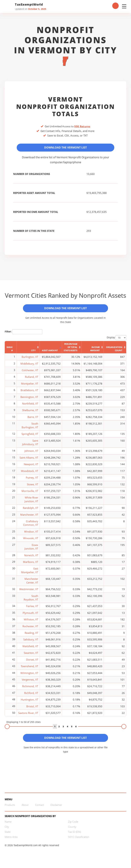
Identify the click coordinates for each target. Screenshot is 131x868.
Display (116, 341)
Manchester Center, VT (31, 584)
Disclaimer (56, 809)
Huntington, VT (29, 703)
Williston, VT (31, 622)
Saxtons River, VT (28, 716)
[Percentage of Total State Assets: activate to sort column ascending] (72, 350)
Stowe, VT (32, 487)
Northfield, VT (30, 407)
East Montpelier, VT (30, 573)
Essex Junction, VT (31, 550)
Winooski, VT (31, 541)
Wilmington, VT (29, 676)
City (7, 831)
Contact (40, 809)
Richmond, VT (30, 689)
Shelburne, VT (30, 413)
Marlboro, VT (31, 565)
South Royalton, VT (31, 601)
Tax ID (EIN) (75, 836)
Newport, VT (31, 467)
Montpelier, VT (30, 386)
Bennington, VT (29, 400)
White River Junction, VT (31, 502)
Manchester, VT (29, 517)
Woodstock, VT (30, 474)
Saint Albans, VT (29, 460)
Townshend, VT (29, 669)
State (8, 836)
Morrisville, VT (30, 494)
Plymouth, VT (30, 616)
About (25, 809)
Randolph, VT (30, 511)
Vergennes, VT (30, 683)
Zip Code (73, 826)
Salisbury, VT (31, 642)
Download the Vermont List (66, 148)
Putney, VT (32, 481)
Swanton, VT (31, 656)
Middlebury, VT (29, 366)
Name (8, 826)
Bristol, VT (32, 709)
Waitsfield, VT (30, 649)
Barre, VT (33, 420)
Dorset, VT (32, 662)
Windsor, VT (31, 534)
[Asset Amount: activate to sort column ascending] (51, 350)
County (72, 831)
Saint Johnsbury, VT (30, 445)
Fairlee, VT (32, 609)
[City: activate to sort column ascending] (28, 350)
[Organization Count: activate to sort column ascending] (115, 350)
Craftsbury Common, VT (31, 526)
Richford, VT (31, 696)
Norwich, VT (31, 558)
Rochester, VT (30, 629)
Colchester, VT (30, 373)
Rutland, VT (32, 380)
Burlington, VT (30, 360)
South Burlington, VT (30, 428)
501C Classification (79, 841)
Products (10, 809)
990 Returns (82, 126)
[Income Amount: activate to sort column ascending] (93, 350)
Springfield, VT (30, 437)
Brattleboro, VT (29, 393)
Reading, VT (31, 636)
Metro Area (11, 841)
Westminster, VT (29, 592)
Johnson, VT (31, 454)
